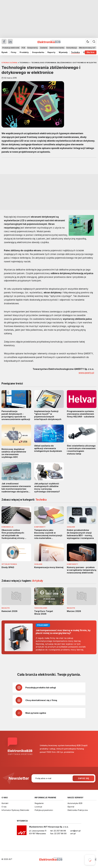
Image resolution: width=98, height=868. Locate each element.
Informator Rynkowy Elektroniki (15, 810)
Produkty (24, 52)
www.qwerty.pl (86, 373)
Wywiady (63, 52)
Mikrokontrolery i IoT (87, 48)
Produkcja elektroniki (11, 48)
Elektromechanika (57, 48)
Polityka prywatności (44, 810)
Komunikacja (72, 48)
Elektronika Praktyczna (78, 810)
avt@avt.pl (75, 831)
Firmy (14, 52)
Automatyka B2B (75, 803)
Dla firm (91, 52)
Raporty (51, 52)
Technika (75, 52)
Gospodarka (38, 52)
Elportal (71, 807)
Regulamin (39, 803)
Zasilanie (44, 48)
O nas (4, 807)
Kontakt (5, 803)
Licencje (38, 807)
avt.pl (73, 833)
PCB (23, 48)
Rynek (5, 52)
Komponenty (33, 48)
